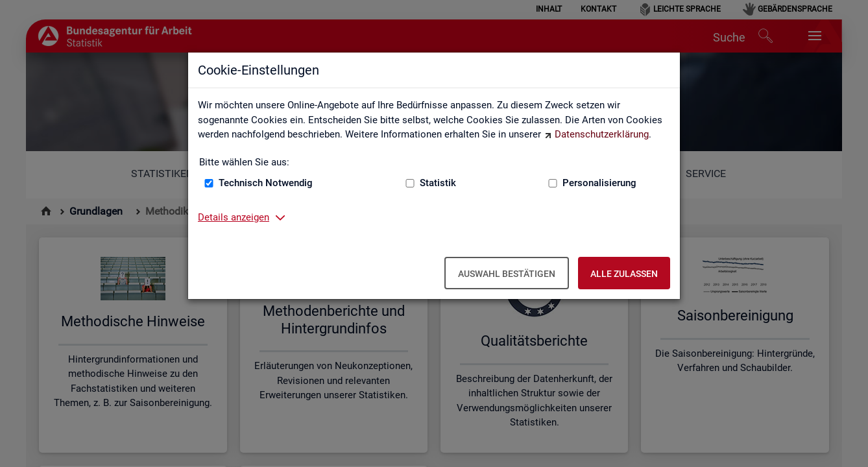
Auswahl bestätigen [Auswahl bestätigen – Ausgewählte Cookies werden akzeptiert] (507, 274)
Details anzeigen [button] (234, 217)
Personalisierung (599, 183)
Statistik (438, 183)
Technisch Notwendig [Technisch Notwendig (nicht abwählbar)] (266, 183)
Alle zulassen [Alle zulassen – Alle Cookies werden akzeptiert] (624, 274)
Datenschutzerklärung (602, 134)
